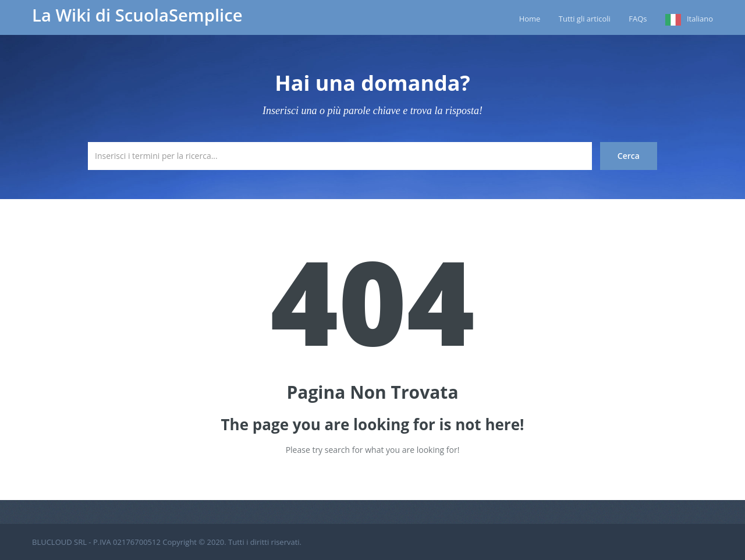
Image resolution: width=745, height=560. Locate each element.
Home (530, 19)
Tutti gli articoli (585, 19)
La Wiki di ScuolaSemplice (137, 15)
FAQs (638, 19)
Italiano (700, 19)
